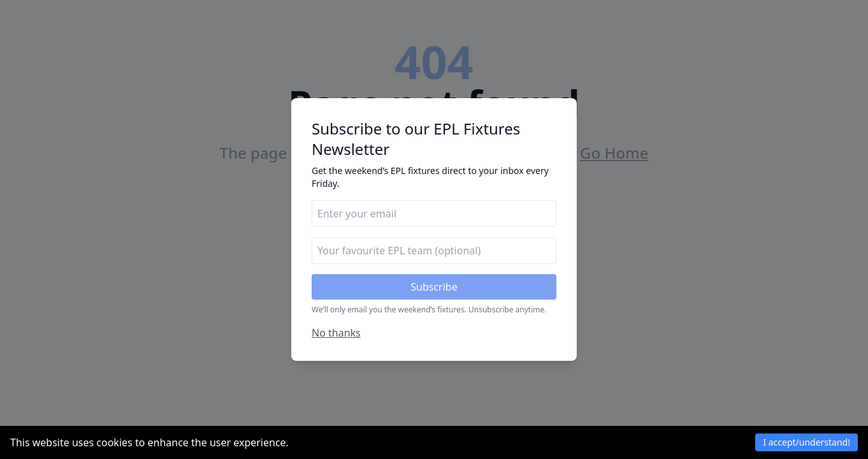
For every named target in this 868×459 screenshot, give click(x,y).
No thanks (336, 333)
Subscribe (434, 287)
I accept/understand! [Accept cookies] (807, 442)
